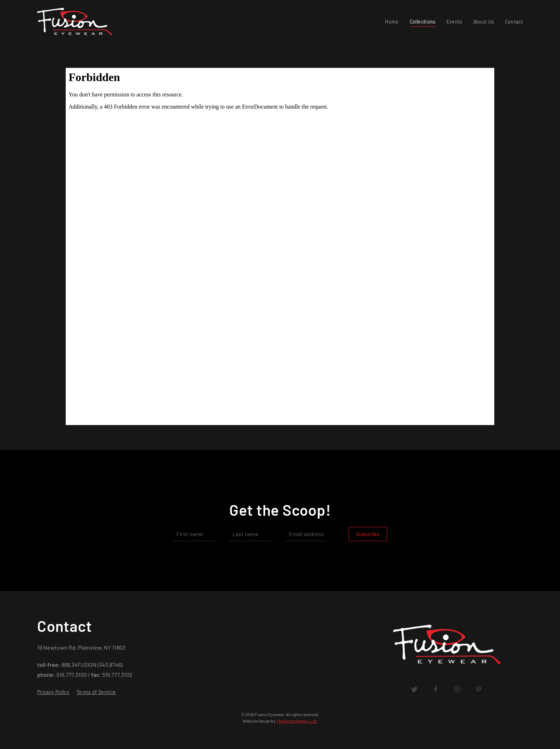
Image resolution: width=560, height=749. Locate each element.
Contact (514, 21)
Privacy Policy (53, 692)
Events (454, 21)
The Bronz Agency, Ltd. (297, 721)
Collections (423, 21)
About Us (484, 21)
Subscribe (368, 534)
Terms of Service (96, 692)
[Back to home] (76, 21)
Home (392, 21)
